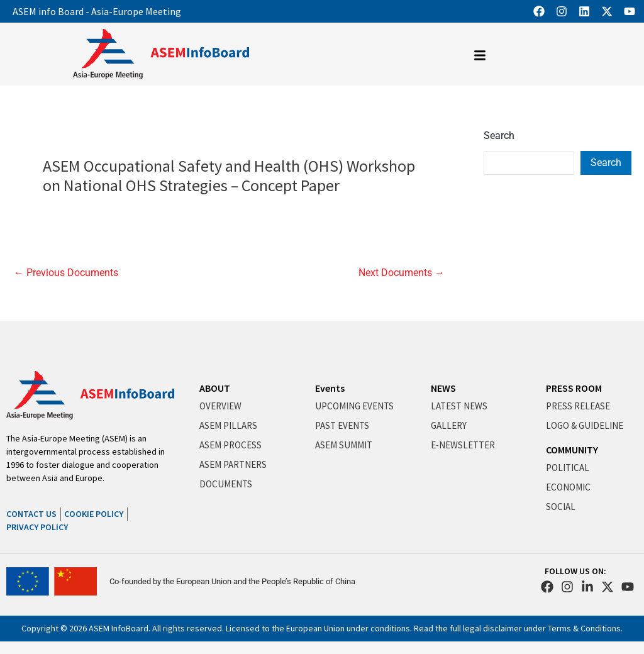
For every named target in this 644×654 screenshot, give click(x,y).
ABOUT (215, 388)
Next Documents (402, 273)
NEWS (443, 388)
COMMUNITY (572, 450)
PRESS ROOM (574, 388)
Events (330, 388)
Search (499, 136)
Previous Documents (66, 273)
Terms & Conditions (584, 628)
